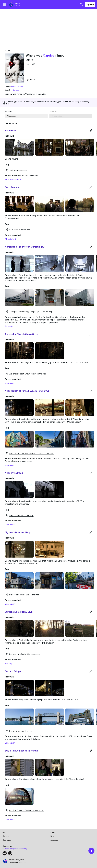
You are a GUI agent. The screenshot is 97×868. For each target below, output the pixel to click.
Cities (53, 832)
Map (4, 832)
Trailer (31, 80)
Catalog (6, 836)
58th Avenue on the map (18, 230)
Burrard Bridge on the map (19, 731)
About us (54, 840)
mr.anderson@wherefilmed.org (15, 848)
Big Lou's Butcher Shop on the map (22, 595)
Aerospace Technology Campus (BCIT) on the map (29, 312)
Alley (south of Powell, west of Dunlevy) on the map (30, 453)
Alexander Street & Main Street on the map (26, 374)
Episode (53, 111)
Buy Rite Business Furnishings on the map (25, 810)
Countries (7, 840)
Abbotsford (10, 239)
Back (8, 50)
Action (14, 87)
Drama (20, 87)
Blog (52, 836)
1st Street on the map (17, 170)
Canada (16, 90)
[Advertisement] (48, 28)
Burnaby (9, 664)
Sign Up (90, 4)
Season (8, 111)
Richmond (9, 326)
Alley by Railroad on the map (20, 515)
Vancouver (10, 383)
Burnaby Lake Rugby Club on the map (23, 654)
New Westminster (13, 180)
